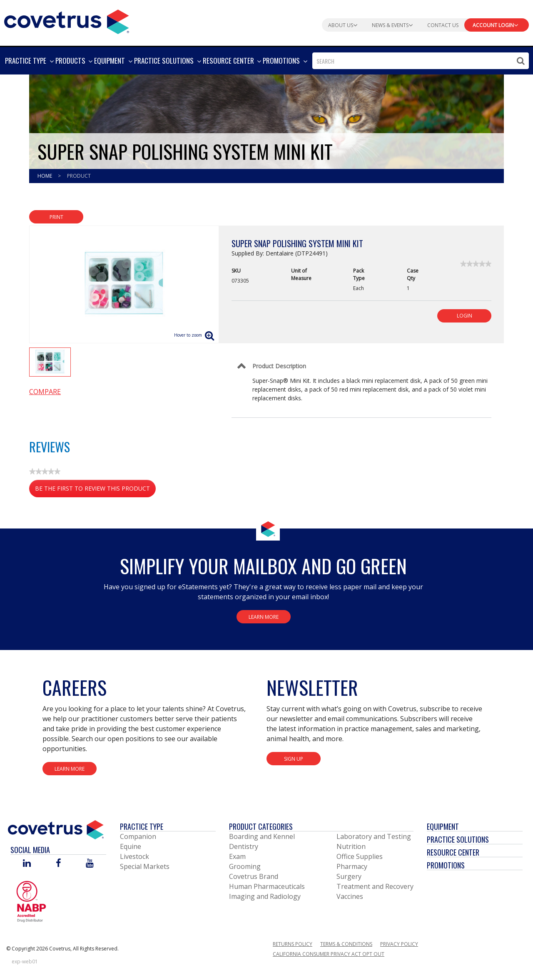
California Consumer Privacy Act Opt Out (329, 954)
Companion (138, 836)
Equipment (443, 826)
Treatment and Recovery (375, 886)
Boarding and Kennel (262, 836)
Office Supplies (360, 856)
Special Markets (145, 866)
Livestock (134, 856)
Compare (45, 392)
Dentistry (244, 846)
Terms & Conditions (346, 944)
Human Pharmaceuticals (267, 886)
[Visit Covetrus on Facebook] (58, 864)
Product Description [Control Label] (279, 366)
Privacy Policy (399, 944)
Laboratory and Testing (374, 836)
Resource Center (453, 852)
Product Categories (261, 826)
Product (79, 176)
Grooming (245, 866)
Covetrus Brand (254, 876)
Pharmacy (352, 866)
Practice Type (142, 826)
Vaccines (350, 896)
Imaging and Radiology (265, 896)
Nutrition (351, 846)
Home (45, 176)
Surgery (349, 876)
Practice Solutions (458, 839)
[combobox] (421, 61)
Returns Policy (293, 944)
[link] (476, 264)
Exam (237, 856)
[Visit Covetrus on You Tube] (90, 864)
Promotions (446, 865)
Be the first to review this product (95, 490)
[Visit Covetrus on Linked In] (27, 864)
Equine (131, 846)
